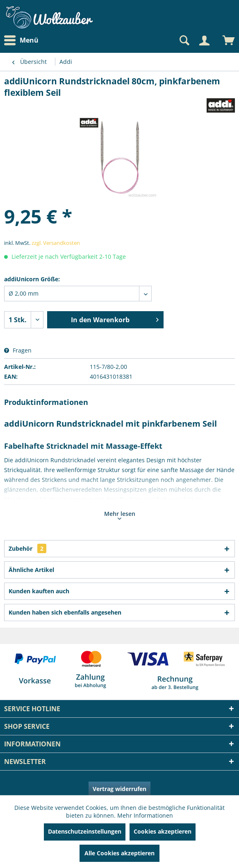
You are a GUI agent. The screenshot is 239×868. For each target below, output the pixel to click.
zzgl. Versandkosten (56, 243)
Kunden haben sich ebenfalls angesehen (65, 612)
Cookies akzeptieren (163, 831)
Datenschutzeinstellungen (85, 831)
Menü (21, 41)
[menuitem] (23, 40)
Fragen (18, 350)
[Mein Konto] (204, 41)
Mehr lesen (120, 515)
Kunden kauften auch (39, 591)
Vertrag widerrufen (119, 789)
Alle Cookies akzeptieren (119, 853)
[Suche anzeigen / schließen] (184, 41)
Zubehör (27, 548)
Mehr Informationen (145, 815)
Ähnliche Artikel (31, 570)
